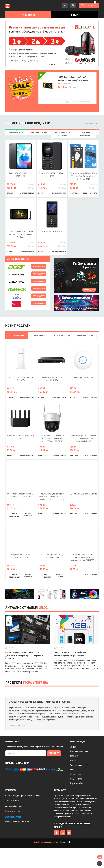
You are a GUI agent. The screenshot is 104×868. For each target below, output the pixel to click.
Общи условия (76, 779)
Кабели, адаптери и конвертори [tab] (62, 134)
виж (39, 266)
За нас (73, 747)
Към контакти (13, 811)
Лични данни (76, 774)
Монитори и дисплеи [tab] (39, 132)
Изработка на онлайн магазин (47, 842)
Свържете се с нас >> (18, 725)
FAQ (72, 770)
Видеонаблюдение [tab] (17, 335)
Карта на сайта (77, 783)
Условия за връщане (79, 765)
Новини (73, 761)
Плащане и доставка (79, 751)
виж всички (91, 124)
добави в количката (27, 193)
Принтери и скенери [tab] (62, 335)
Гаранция (74, 756)
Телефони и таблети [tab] (17, 132)
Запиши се (54, 753)
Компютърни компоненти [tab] (85, 134)
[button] (50, 64)
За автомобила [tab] (40, 335)
